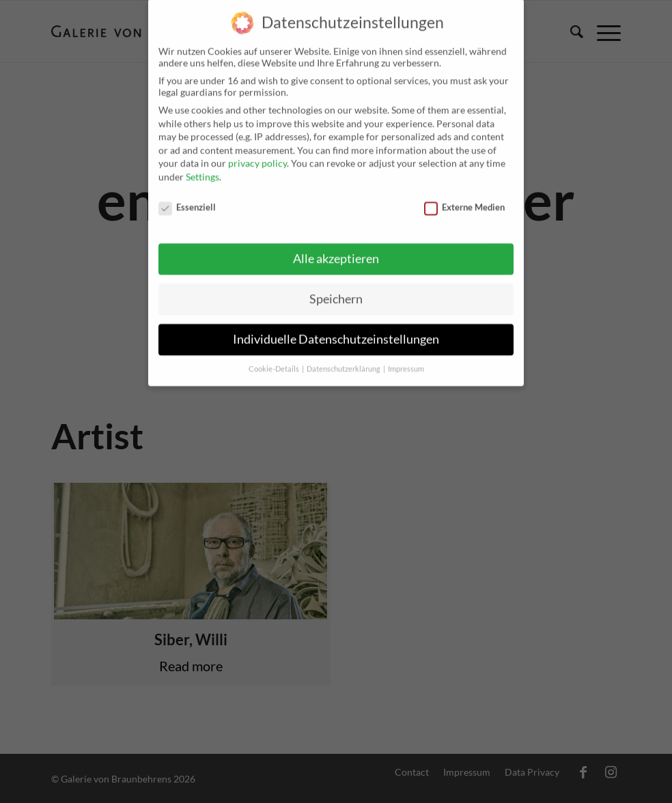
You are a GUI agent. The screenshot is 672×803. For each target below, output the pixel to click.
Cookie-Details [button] (275, 359)
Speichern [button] (336, 289)
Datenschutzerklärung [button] (344, 359)
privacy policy (257, 153)
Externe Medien (464, 197)
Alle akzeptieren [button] (336, 249)
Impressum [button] (406, 359)
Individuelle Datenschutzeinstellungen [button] (336, 329)
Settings (202, 166)
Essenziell (187, 197)
